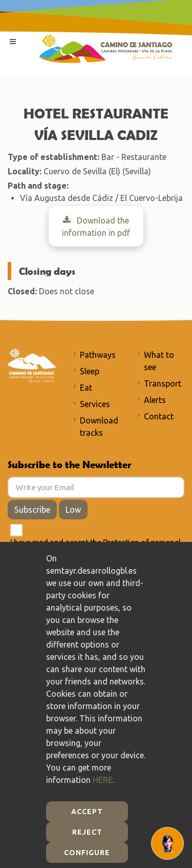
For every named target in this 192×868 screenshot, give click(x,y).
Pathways (98, 355)
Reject (87, 832)
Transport (163, 383)
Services (95, 404)
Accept (87, 812)
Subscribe (32, 510)
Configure (87, 853)
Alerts (155, 400)
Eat (86, 388)
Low (73, 510)
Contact (159, 416)
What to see (159, 361)
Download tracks (99, 427)
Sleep (90, 371)
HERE (103, 780)
